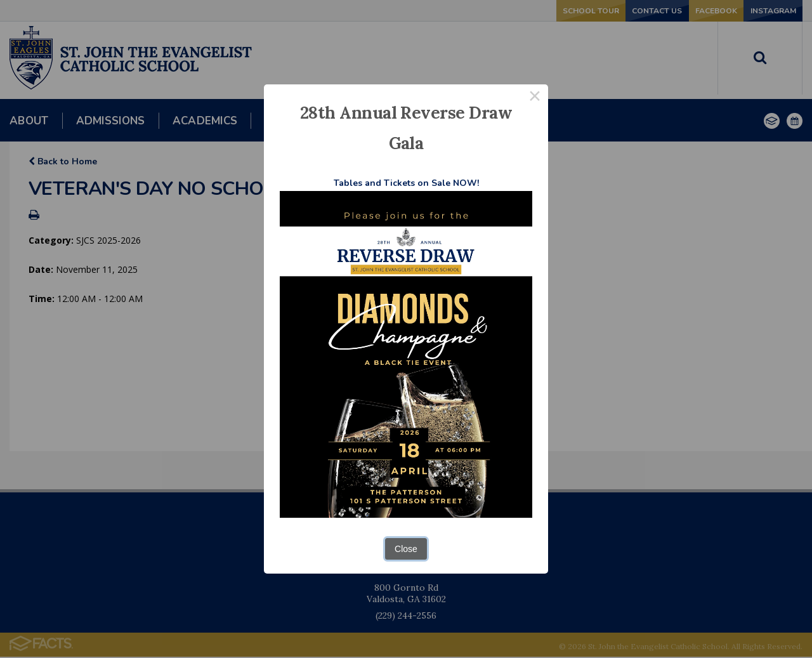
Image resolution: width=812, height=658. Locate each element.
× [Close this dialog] (534, 98)
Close (406, 549)
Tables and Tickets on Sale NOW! (406, 183)
